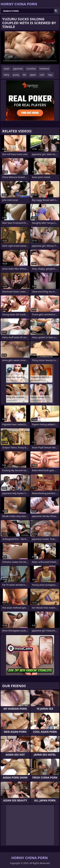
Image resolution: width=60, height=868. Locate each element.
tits (24, 75)
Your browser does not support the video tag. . (30, 48)
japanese (18, 69)
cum (42, 75)
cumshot (31, 69)
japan (33, 75)
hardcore (44, 69)
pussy (16, 75)
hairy (6, 75)
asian (7, 69)
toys (50, 75)
